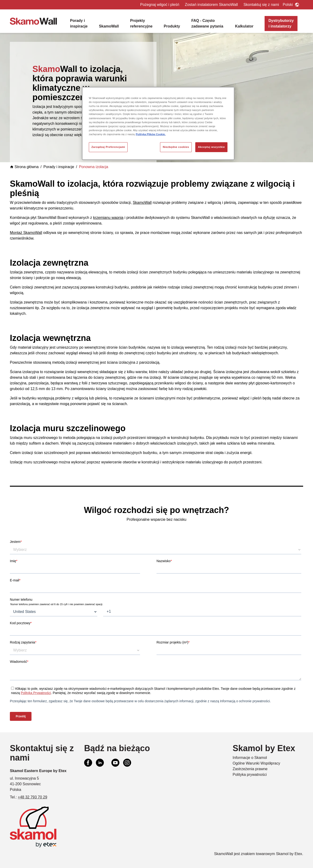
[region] (158, 123)
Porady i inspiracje (79, 23)
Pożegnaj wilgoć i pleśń (160, 5)
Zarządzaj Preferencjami (108, 147)
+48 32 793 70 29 (33, 797)
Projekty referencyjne (141, 23)
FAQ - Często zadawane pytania (207, 23)
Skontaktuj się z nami (261, 5)
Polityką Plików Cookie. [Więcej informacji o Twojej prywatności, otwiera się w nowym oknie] (151, 134)
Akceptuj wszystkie (211, 147)
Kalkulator (244, 26)
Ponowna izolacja (94, 167)
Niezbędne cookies (176, 147)
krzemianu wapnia (108, 218)
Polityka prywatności (250, 775)
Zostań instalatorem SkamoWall (211, 5)
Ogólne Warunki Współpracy (256, 763)
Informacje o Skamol (250, 758)
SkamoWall (109, 26)
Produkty (172, 26)
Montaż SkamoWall (26, 233)
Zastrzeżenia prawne (250, 769)
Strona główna (24, 167)
